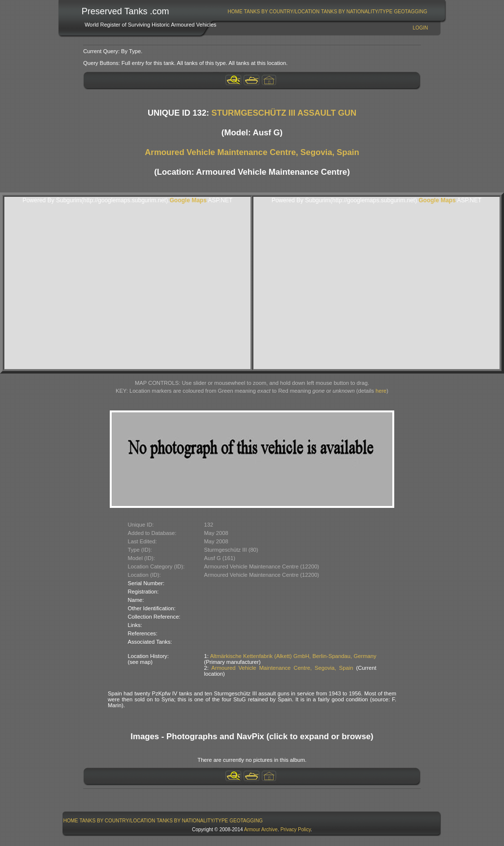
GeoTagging (410, 12)
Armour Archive (261, 830)
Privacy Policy (296, 830)
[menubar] (327, 12)
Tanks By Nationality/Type (357, 12)
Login (420, 28)
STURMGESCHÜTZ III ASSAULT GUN (284, 113)
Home (235, 12)
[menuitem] (235, 12)
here (381, 391)
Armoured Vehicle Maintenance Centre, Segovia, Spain (252, 152)
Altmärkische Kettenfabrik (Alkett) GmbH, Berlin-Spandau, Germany (293, 656)
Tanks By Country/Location (282, 12)
